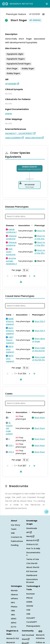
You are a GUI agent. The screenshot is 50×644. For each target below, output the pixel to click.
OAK (28, 610)
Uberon (14, 595)
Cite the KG (32, 563)
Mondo (14, 590)
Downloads (32, 528)
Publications (17, 541)
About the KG (33, 567)
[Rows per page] (26, 270)
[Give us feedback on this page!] (46, 512)
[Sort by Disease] (15, 225)
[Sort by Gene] (13, 315)
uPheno (14, 599)
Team (14, 529)
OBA (13, 611)
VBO (13, 615)
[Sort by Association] (31, 225)
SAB (13, 533)
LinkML (29, 602)
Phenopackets (33, 626)
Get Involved (28, 635)
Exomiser (31, 594)
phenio (9, 114)
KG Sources (32, 571)
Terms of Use (33, 559)
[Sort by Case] (13, 412)
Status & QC (32, 544)
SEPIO (14, 623)
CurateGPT (32, 622)
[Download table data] (20, 282)
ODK (28, 614)
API (29, 532)
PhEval (29, 598)
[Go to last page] (34, 276)
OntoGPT (31, 618)
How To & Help (33, 548)
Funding (15, 545)
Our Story (15, 525)
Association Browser (32, 581)
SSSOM (30, 606)
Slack (26, 639)
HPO (13, 603)
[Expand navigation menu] (47, 4)
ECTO (14, 627)
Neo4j (30, 536)
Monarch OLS (13, 638)
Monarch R (33, 540)
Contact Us (16, 537)
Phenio (14, 607)
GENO (14, 619)
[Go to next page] (29, 276)
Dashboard (32, 575)
